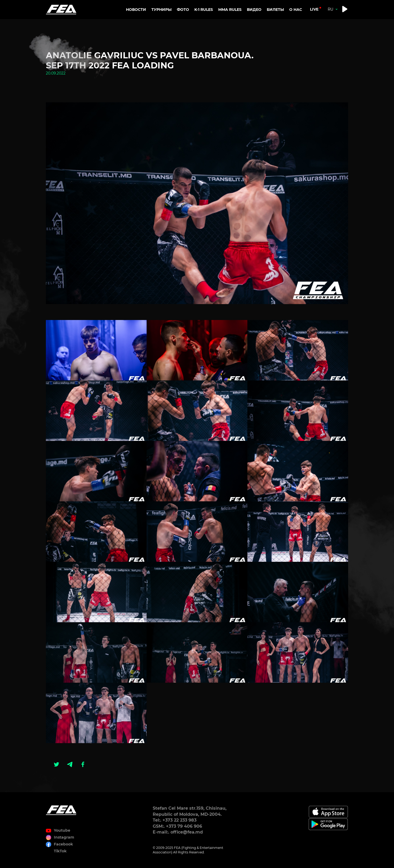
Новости (136, 10)
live (314, 9)
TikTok (60, 851)
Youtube (62, 830)
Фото (183, 10)
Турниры (161, 10)
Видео (254, 10)
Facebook (63, 844)
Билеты (275, 10)
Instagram (64, 837)
